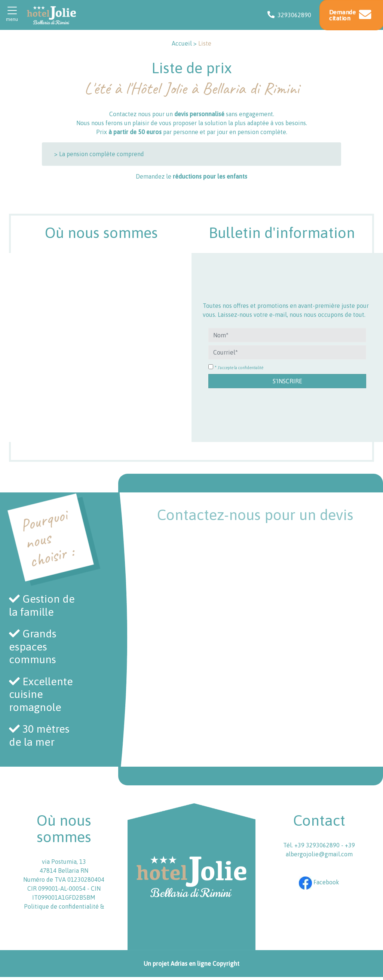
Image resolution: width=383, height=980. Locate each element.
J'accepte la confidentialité (240, 368)
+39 (350, 845)
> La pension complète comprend (99, 154)
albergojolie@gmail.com (319, 854)
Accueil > (184, 43)
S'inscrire (287, 381)
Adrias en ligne (191, 964)
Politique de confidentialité (61, 906)
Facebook (319, 882)
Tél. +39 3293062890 (312, 845)
